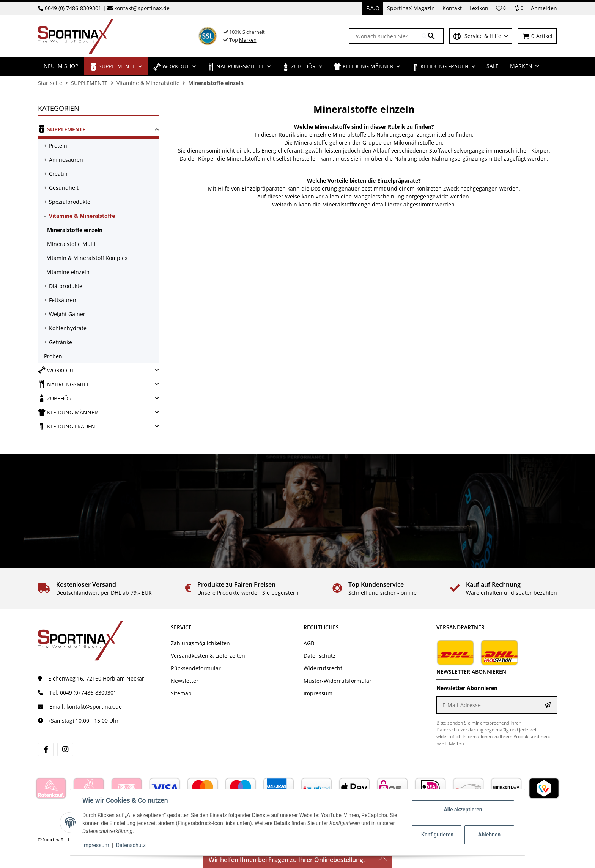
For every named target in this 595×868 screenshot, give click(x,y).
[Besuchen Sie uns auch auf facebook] (46, 749)
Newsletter (185, 681)
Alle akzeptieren (463, 810)
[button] (501, 8)
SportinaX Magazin (411, 8)
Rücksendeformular (196, 668)
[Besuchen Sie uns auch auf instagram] (65, 749)
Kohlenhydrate (68, 328)
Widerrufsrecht (323, 668)
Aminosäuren (66, 160)
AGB (309, 643)
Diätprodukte (66, 286)
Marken (248, 40)
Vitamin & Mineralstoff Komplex (87, 258)
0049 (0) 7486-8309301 (73, 8)
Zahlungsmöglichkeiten (200, 643)
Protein (58, 146)
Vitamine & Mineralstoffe (82, 216)
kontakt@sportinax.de (142, 8)
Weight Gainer (67, 314)
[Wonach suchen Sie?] (386, 36)
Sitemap (181, 693)
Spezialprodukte (70, 202)
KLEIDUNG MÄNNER (68, 412)
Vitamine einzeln (68, 272)
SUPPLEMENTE (62, 129)
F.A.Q (373, 8)
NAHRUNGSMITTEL (66, 384)
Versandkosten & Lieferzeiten (208, 656)
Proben (53, 356)
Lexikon (479, 8)
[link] (98, 130)
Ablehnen (489, 835)
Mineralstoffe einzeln (75, 230)
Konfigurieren (437, 835)
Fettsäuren (63, 300)
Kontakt (452, 8)
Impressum (96, 845)
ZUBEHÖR (55, 398)
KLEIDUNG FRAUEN (67, 426)
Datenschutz (131, 845)
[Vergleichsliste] (518, 8)
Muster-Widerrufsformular (338, 681)
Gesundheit (64, 188)
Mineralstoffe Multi (71, 244)
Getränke (61, 342)
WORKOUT (56, 370)
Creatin (58, 174)
